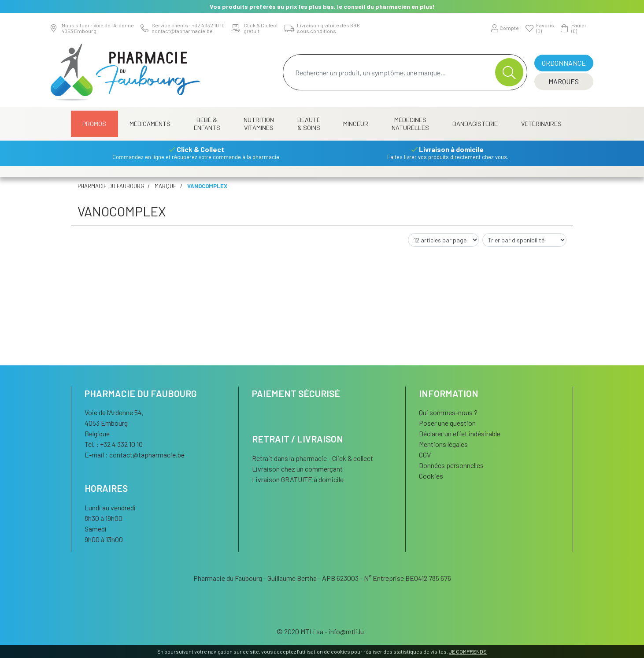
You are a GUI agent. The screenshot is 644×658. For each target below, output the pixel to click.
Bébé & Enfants (207, 124)
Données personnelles (451, 465)
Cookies (431, 476)
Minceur (356, 124)
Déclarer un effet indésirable (460, 433)
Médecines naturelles (410, 124)
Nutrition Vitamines (259, 124)
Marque (166, 186)
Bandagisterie (475, 124)
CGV (425, 455)
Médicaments (150, 124)
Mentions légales (443, 444)
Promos (94, 124)
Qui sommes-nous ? (448, 412)
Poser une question (447, 423)
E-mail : (135, 455)
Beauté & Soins (309, 124)
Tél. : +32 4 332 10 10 (114, 444)
